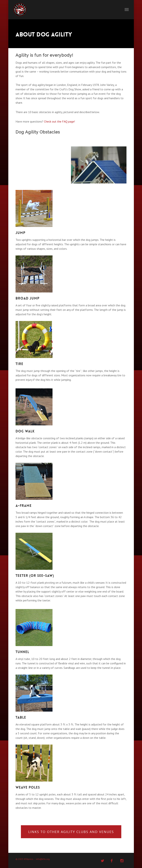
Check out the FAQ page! (59, 121)
